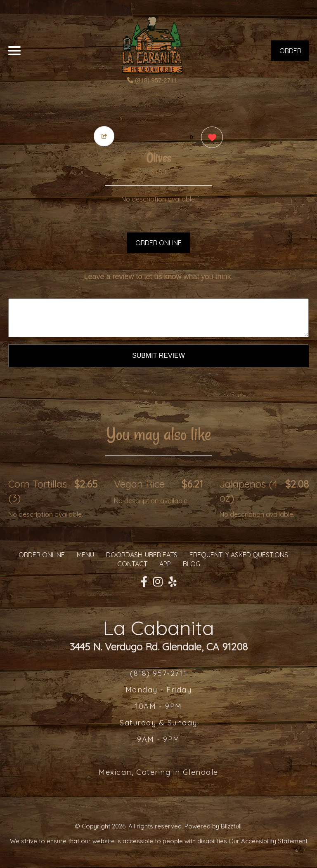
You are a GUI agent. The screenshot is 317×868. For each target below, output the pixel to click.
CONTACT (132, 564)
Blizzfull (231, 826)
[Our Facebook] (144, 582)
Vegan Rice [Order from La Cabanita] (139, 484)
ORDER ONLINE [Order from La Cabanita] (42, 555)
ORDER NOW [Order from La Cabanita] (290, 54)
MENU (85, 555)
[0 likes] (210, 138)
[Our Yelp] (173, 582)
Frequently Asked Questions (239, 555)
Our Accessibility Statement (267, 841)
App (165, 564)
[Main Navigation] (14, 51)
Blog (192, 564)
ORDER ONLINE (158, 243)
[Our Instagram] (158, 582)
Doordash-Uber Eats (142, 555)
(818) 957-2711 (152, 80)
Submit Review (158, 355)
